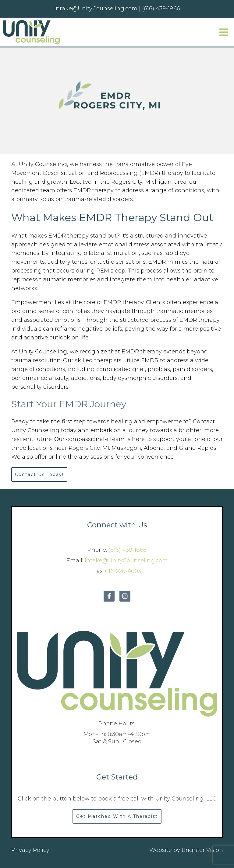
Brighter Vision (202, 850)
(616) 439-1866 (128, 550)
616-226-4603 (123, 571)
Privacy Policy (30, 850)
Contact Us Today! (39, 474)
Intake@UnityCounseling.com (126, 561)
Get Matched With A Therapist (117, 816)
